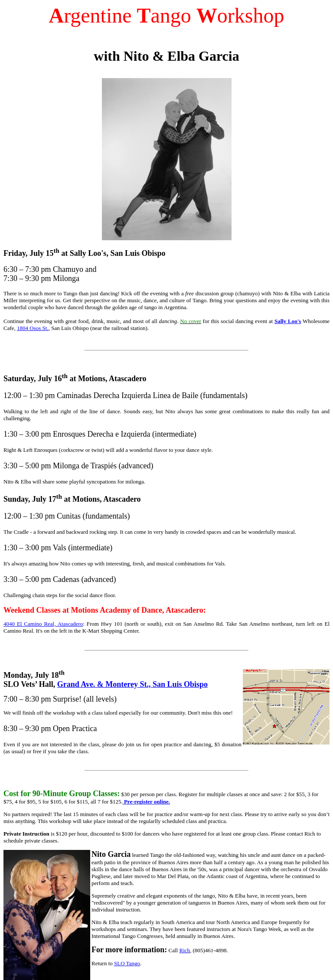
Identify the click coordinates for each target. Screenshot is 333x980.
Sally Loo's (288, 321)
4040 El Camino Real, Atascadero (43, 624)
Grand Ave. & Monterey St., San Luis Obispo (132, 684)
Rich (184, 950)
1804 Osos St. (33, 328)
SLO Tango (127, 963)
